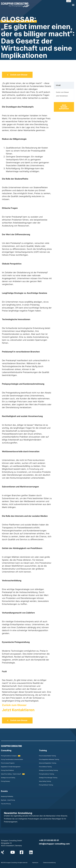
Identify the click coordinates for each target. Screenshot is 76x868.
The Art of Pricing (6, 804)
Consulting (6, 750)
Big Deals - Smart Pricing (8, 800)
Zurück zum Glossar (14, 705)
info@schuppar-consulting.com (54, 844)
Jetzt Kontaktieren (18, 710)
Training (43, 750)
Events (4, 791)
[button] (73, 5)
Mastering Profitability (7, 796)
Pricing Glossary (5, 781)
